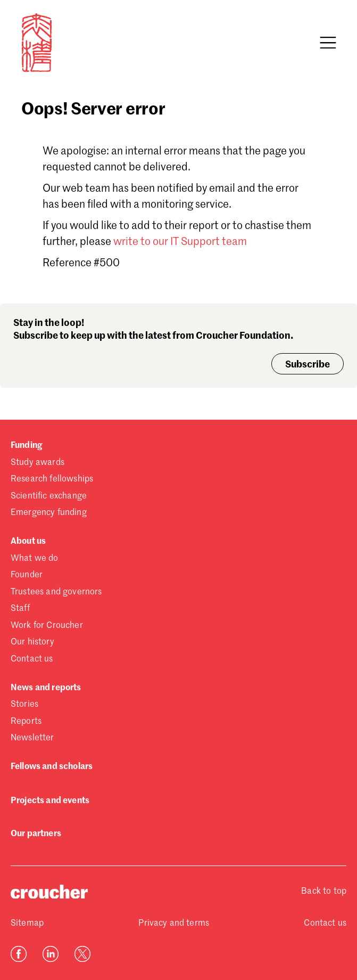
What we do (35, 559)
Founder (27, 575)
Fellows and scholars (52, 767)
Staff (20, 609)
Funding (26, 446)
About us (28, 542)
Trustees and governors (56, 592)
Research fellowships (52, 479)
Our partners (36, 834)
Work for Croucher (47, 626)
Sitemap (27, 924)
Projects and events (50, 801)
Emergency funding (49, 513)
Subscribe (308, 365)
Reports (26, 722)
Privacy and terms (174, 924)
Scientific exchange (49, 496)
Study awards (38, 463)
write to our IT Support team (180, 242)
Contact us (32, 659)
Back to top (324, 892)
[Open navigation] (328, 43)
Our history (32, 642)
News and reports (46, 688)
